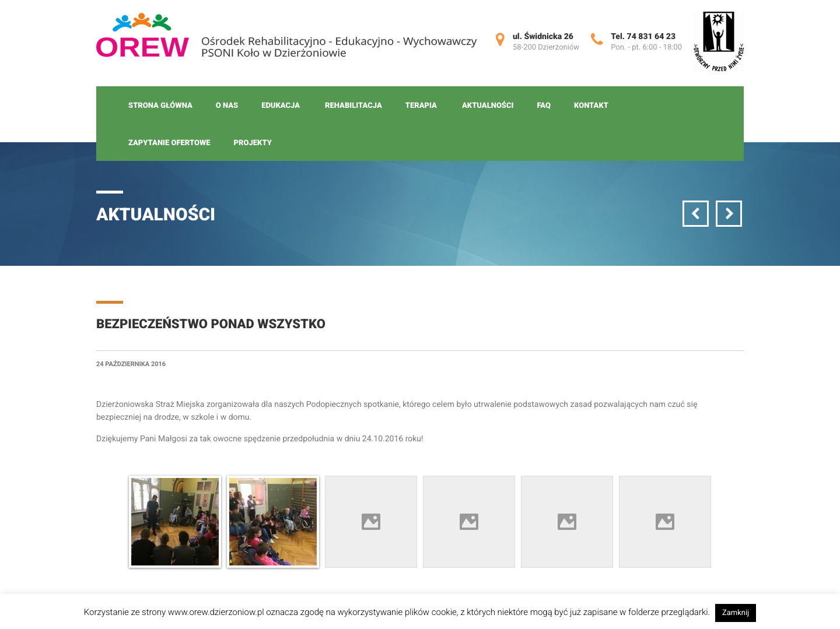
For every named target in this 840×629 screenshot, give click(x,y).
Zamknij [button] (736, 613)
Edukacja (281, 106)
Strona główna (160, 106)
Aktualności (488, 106)
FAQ (544, 106)
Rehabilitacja (353, 106)
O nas (227, 106)
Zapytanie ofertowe (169, 143)
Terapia (421, 106)
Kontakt (591, 106)
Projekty (253, 143)
